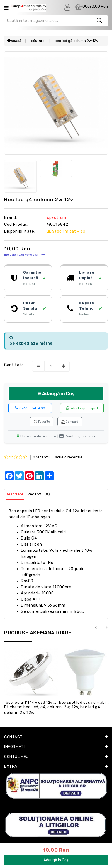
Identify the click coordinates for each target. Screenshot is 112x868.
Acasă (14, 41)
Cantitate (14, 365)
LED (36, 707)
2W (67, 707)
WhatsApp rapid (82, 408)
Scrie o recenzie (69, 457)
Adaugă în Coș (56, 394)
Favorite (42, 422)
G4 (43, 707)
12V (75, 707)
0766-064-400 (30, 408)
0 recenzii (41, 457)
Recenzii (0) (38, 494)
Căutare (38, 41)
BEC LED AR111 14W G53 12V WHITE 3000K (41, 702)
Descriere (14, 494)
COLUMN (55, 707)
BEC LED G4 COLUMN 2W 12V (76, 41)
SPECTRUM (57, 218)
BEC (27, 707)
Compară (70, 422)
